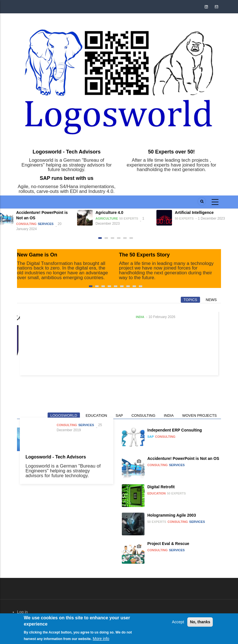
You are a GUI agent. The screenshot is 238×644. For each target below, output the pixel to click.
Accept (178, 625)
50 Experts (131, 218)
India (140, 317)
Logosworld (64, 415)
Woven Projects (199, 415)
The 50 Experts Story (144, 255)
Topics (190, 300)
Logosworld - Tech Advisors (67, 152)
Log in (22, 612)
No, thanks (200, 625)
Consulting (29, 224)
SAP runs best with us (67, 178)
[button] (100, 238)
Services (48, 224)
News (211, 300)
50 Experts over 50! (171, 152)
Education (96, 415)
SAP (119, 415)
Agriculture (109, 218)
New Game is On (37, 255)
